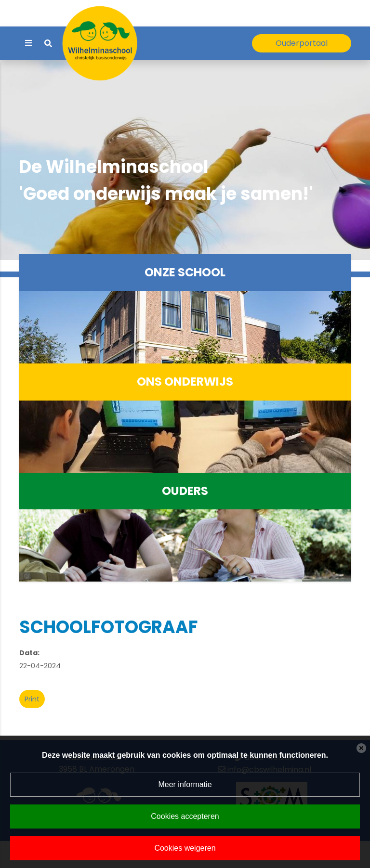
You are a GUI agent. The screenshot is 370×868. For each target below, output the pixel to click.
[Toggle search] (48, 44)
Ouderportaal (302, 43)
